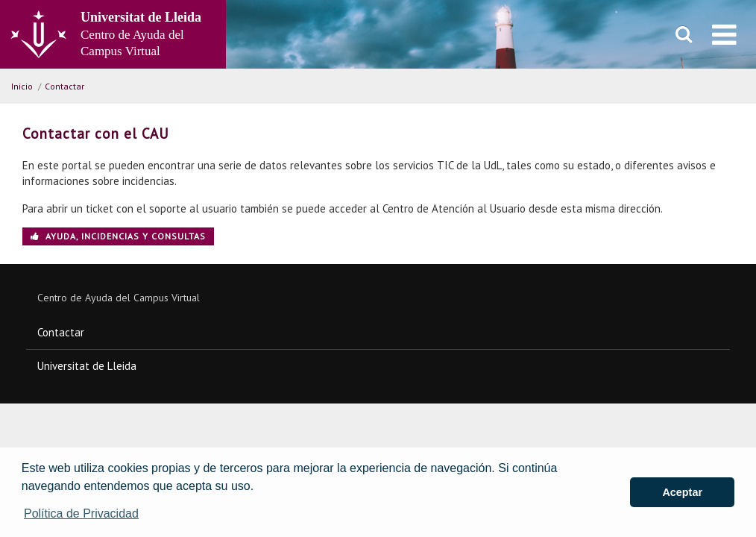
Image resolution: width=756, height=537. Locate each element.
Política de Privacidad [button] (81, 514)
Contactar (64, 86)
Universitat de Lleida (87, 366)
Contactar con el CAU (96, 134)
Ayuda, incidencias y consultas (118, 236)
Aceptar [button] (682, 492)
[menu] (724, 34)
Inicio (22, 86)
